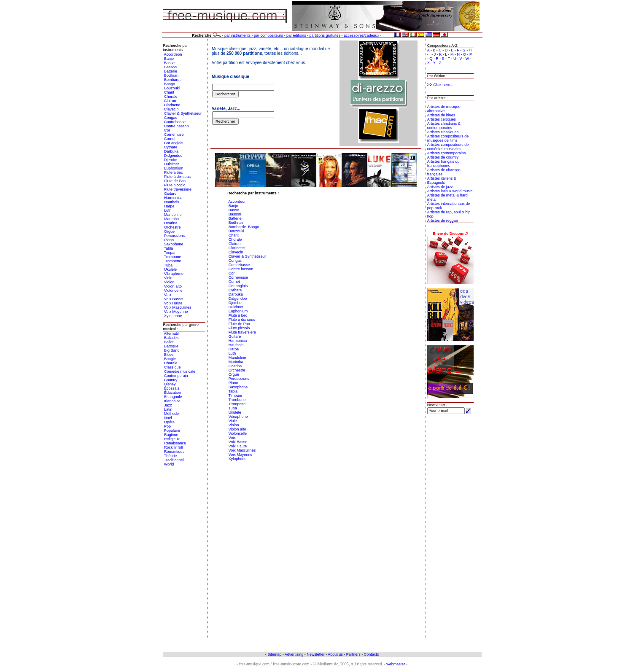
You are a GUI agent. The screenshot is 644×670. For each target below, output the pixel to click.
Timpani (171, 253)
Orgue (169, 231)
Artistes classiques (443, 132)
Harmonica (173, 198)
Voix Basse (174, 299)
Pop (167, 426)
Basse (169, 63)
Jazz (168, 405)
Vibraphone (174, 274)
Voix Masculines (178, 307)
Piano (169, 240)
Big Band (172, 350)
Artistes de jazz (440, 187)
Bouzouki (172, 88)
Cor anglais (174, 143)
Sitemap (274, 654)
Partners (353, 654)
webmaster (396, 664)
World (169, 464)
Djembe (171, 160)
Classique (172, 367)
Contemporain (176, 376)
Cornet (170, 139)
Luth (168, 210)
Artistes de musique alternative (444, 109)
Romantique (174, 452)
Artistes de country (443, 157)
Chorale (171, 97)
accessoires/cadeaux (361, 35)
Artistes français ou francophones (443, 164)
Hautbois (172, 202)
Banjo (169, 59)
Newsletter (316, 654)
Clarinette (172, 105)
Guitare (170, 194)
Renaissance (175, 443)
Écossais (172, 388)
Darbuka (171, 151)
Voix (168, 295)
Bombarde (173, 80)
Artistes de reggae (443, 221)
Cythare (171, 147)
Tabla (169, 248)
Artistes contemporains (447, 153)
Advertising (294, 654)
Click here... (440, 85)
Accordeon (173, 54)
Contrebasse (175, 122)
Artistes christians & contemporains (444, 126)
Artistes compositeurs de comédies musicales (448, 147)
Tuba (168, 265)
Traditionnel (174, 460)
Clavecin (171, 109)
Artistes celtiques (442, 119)
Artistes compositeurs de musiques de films (448, 138)
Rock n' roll (173, 447)
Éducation (172, 393)
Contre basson (176, 126)
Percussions (174, 236)
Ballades (171, 338)
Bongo (170, 84)
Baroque (171, 346)
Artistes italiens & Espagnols (442, 180)
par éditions (296, 35)
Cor (167, 130)
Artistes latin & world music (450, 191)
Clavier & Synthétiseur (183, 113)
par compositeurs (268, 35)
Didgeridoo (173, 156)
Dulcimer (172, 164)
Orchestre (172, 227)
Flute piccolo (175, 185)
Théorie (171, 456)
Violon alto (173, 286)
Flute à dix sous (177, 177)
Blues (169, 355)
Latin (168, 409)
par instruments (237, 35)
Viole (168, 278)
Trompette (173, 261)
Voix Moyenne (176, 312)
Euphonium (174, 168)
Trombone (173, 257)
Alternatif (172, 334)
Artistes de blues (441, 115)
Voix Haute (173, 303)
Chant (169, 92)
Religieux (172, 439)
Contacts (372, 654)
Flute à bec (174, 172)
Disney (170, 384)
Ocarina (171, 223)
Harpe (169, 206)
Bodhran (171, 75)
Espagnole (173, 397)
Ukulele (170, 269)
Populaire (172, 431)
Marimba (171, 219)
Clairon (170, 101)
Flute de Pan (175, 181)
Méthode (171, 414)
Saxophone (174, 244)
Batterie (171, 71)
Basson (170, 67)
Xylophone (173, 316)
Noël (168, 418)
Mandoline (173, 215)
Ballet (169, 342)
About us (335, 654)
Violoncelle (173, 291)
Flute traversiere (178, 189)
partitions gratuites (325, 35)
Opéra (169, 422)
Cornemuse (174, 135)
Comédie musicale (180, 371)
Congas (171, 118)
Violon (169, 282)
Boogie (170, 359)
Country (171, 380)
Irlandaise (172, 401)
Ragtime (171, 435)
